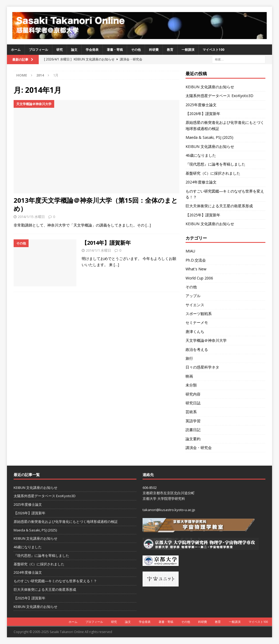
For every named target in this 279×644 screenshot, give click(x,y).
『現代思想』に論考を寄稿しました (215, 164)
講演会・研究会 (199, 448)
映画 (189, 376)
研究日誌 (193, 403)
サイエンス (195, 305)
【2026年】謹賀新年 (203, 114)
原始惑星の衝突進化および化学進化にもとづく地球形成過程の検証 (66, 522)
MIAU (190, 251)
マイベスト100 (213, 50)
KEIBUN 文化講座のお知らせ (210, 87)
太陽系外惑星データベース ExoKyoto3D (219, 96)
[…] (148, 225)
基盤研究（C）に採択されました (213, 173)
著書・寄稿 (115, 50)
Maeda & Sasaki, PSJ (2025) (209, 137)
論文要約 (193, 439)
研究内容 (193, 394)
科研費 (154, 50)
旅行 (189, 358)
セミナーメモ (197, 322)
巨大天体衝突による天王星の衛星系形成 (219, 206)
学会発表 (92, 50)
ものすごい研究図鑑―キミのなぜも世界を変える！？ (55, 581)
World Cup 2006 (199, 278)
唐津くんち (195, 331)
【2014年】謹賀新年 (106, 243)
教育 (170, 50)
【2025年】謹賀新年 (203, 215)
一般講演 (188, 50)
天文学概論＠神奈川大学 (206, 340)
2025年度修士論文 (201, 105)
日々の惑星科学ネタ (202, 367)
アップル (193, 296)
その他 (136, 50)
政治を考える (197, 349)
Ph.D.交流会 (196, 260)
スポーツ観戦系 (199, 314)
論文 (74, 50)
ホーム (16, 50)
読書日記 (193, 430)
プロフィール (38, 50)
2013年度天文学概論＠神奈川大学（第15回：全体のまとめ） (96, 204)
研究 (60, 50)
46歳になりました (201, 155)
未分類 (191, 385)
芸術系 (191, 412)
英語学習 (193, 421)
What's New (196, 269)
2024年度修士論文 (201, 182)
